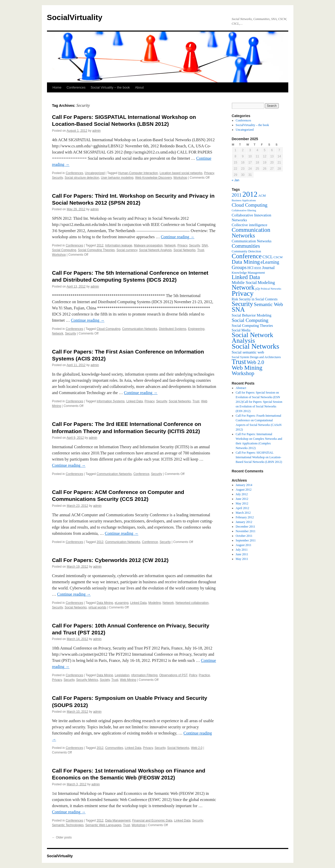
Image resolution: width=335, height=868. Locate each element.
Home (57, 87)
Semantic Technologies (68, 825)
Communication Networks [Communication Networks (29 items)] (251, 233)
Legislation (122, 675)
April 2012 (242, 508)
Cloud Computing (108, 329)
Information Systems (111, 401)
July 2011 (242, 550)
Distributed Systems (173, 329)
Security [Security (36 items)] (242, 304)
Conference (141, 474)
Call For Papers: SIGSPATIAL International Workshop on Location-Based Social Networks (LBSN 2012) (259, 457)
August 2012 (244, 490)
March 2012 (243, 513)
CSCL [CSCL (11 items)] (267, 257)
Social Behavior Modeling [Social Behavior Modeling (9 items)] (252, 315)
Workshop (180, 178)
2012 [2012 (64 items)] (250, 194)
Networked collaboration (192, 603)
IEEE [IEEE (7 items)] (258, 268)
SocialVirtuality (75, 17)
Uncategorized (95, 173)
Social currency (127, 250)
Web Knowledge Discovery (153, 178)
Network (170, 245)
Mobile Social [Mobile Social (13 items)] (244, 283)
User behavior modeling (117, 178)
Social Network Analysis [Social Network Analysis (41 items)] (253, 338)
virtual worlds (97, 607)
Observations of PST (173, 675)
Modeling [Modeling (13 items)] (266, 283)
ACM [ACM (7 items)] (262, 196)
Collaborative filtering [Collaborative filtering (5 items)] (244, 210)
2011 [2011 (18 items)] (237, 195)
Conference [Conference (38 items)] (247, 256)
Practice (204, 675)
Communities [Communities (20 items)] (246, 246)
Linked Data (135, 401)
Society (105, 680)
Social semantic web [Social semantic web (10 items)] (248, 352)
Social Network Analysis (155, 250)
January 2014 (244, 485)
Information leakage (119, 245)
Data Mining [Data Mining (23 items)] (246, 262)
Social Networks (185, 250)
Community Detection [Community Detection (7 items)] (246, 251)
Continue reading (178, 237)
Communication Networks (140, 329)
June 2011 (242, 554)
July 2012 (242, 494)
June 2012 (242, 499)
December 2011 (245, 527)
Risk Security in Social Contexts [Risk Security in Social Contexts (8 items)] (255, 299)
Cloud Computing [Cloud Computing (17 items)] (250, 205)
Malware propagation (148, 245)
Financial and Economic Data (152, 821)
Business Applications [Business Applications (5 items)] (244, 200)
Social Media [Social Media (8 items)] (241, 330)
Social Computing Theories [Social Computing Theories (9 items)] (252, 326)
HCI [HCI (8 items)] (251, 268)
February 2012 (245, 517)
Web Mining (128, 680)
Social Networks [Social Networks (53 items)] (256, 346)
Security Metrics (87, 680)
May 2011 (242, 559)
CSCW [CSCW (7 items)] (278, 257)
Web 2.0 (197, 748)
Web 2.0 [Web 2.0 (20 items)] (255, 362)
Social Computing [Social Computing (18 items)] (250, 320)
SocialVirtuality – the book (252, 125)
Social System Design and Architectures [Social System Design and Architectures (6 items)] (256, 357)
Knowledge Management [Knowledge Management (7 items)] (248, 273)
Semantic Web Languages (103, 825)
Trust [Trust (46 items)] (239, 362)
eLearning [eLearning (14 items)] (270, 262)
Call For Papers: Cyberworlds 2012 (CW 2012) (110, 560)
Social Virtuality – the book (110, 87)
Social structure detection (82, 178)
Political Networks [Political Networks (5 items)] (271, 289)
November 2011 (246, 531)
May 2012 (242, 503)
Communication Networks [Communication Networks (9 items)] (252, 241)
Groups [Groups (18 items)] (239, 267)
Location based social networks (181, 173)
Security (58, 178)
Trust (201, 250)
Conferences (76, 87)
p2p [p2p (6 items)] (258, 289)
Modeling (155, 603)
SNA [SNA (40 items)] (238, 309)
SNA (205, 245)
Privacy (209, 173)
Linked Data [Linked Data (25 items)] (246, 277)
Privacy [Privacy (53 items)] (243, 293)
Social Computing (64, 250)
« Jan (236, 180)
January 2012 (244, 522)
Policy (193, 675)
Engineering (196, 329)
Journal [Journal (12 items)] (268, 268)
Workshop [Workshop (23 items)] (243, 373)
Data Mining (105, 603)
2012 (100, 245)
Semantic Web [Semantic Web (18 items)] (269, 304)
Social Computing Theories (96, 250)
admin (96, 131)
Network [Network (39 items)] (243, 287)
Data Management (118, 821)
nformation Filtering (144, 675)
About (139, 87)
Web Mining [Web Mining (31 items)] (247, 368)
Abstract (241, 388)
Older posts (62, 837)
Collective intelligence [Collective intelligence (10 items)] (250, 225)
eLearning (122, 603)
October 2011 (244, 536)
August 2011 (243, 545)
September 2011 (246, 540)
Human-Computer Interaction (138, 173)
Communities (114, 748)
